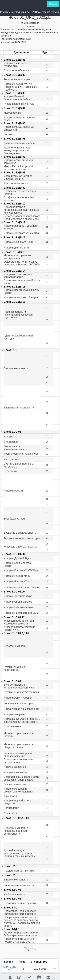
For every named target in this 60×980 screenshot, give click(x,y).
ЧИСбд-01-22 (10, 969)
